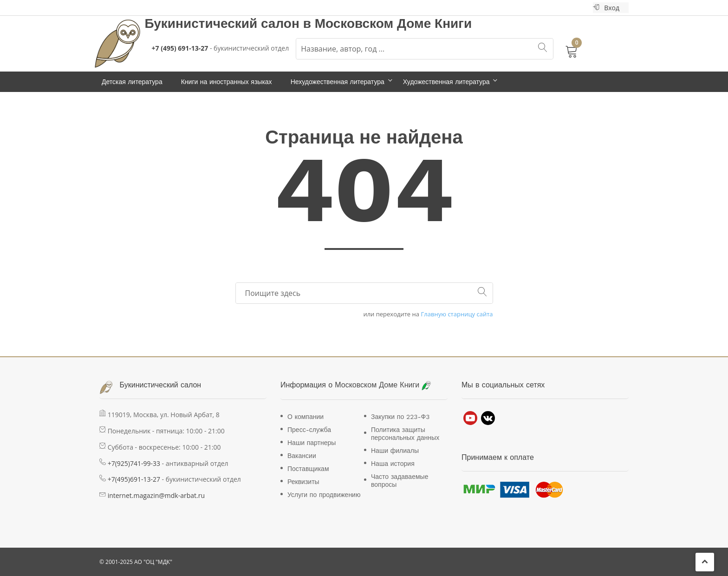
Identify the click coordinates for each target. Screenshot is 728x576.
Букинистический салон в (230, 23)
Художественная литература (446, 82)
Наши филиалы (395, 451)
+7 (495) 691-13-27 (180, 48)
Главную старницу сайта (457, 314)
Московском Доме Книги (393, 23)
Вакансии (302, 456)
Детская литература (132, 82)
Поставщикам (308, 469)
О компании (305, 417)
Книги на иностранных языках (227, 82)
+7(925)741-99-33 (134, 463)
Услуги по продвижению (324, 495)
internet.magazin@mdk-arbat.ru (156, 495)
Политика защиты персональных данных (405, 434)
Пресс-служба (309, 430)
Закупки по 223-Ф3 (400, 417)
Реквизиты (303, 482)
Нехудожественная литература (338, 82)
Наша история (393, 464)
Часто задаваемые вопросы (400, 481)
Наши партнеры (312, 443)
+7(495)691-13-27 (134, 479)
